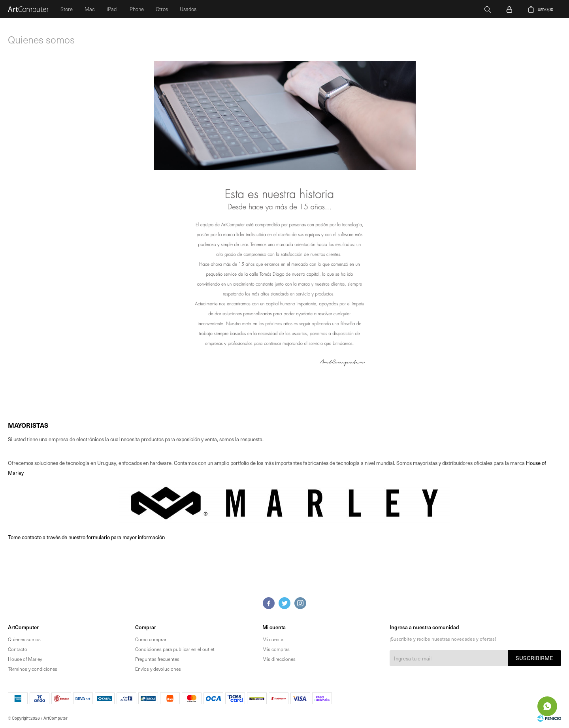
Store (67, 9)
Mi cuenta (273, 639)
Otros (162, 9)
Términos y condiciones (33, 669)
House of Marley (25, 659)
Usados (188, 9)
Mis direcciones (279, 659)
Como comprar (151, 639)
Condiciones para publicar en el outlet (175, 649)
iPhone (136, 9)
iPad (112, 9)
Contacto (18, 649)
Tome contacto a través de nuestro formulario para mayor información (86, 537)
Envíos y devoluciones (158, 669)
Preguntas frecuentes (157, 659)
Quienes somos (24, 639)
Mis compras (276, 649)
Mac (90, 9)
